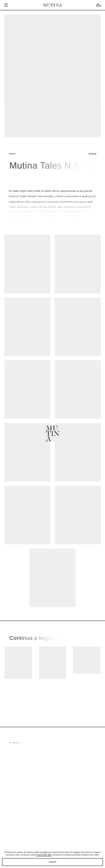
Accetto (52, 862)
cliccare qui (44, 855)
